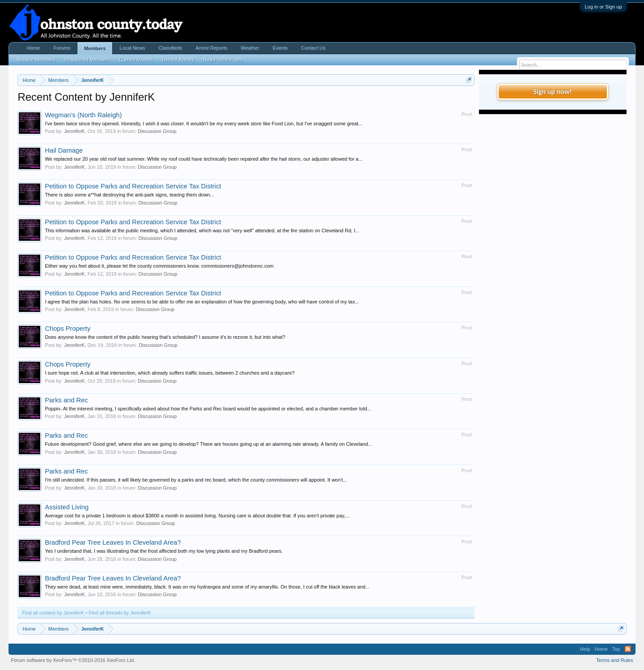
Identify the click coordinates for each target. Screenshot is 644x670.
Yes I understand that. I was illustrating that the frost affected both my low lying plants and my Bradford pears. (164, 551)
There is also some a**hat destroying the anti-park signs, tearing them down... (129, 195)
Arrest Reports (211, 48)
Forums (62, 48)
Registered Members (87, 60)
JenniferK (74, 131)
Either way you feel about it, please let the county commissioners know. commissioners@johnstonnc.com (159, 266)
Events (280, 48)
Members (95, 48)
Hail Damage (64, 150)
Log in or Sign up (603, 7)
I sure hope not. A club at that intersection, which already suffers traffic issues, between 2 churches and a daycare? (169, 373)
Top (616, 649)
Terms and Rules (615, 660)
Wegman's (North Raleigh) (83, 115)
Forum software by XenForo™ (73, 660)
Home (33, 48)
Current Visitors (136, 60)
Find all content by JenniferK (53, 613)
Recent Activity (178, 60)
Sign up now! (552, 92)
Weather (250, 48)
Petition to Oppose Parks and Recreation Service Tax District (133, 186)
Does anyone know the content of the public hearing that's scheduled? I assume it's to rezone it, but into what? (165, 337)
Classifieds (170, 48)
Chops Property (68, 329)
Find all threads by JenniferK (120, 613)
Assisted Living (67, 507)
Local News (132, 48)
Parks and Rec (66, 400)
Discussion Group (157, 131)
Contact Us (313, 48)
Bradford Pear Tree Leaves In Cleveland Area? (113, 542)
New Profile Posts (222, 60)
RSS (628, 649)
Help (585, 649)
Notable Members (36, 60)
